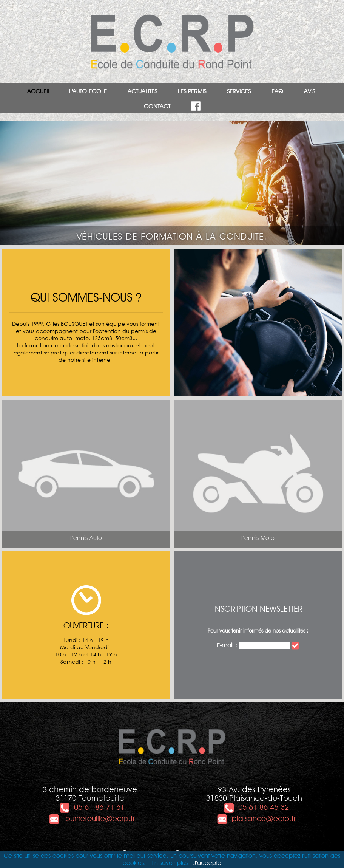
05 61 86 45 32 (256, 807)
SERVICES (239, 91)
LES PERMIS (192, 91)
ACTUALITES (142, 91)
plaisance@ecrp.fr (256, 818)
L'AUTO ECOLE (88, 91)
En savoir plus (170, 863)
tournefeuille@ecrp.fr (92, 818)
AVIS (309, 91)
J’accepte (207, 863)
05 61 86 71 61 (92, 807)
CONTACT (157, 106)
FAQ (277, 91)
